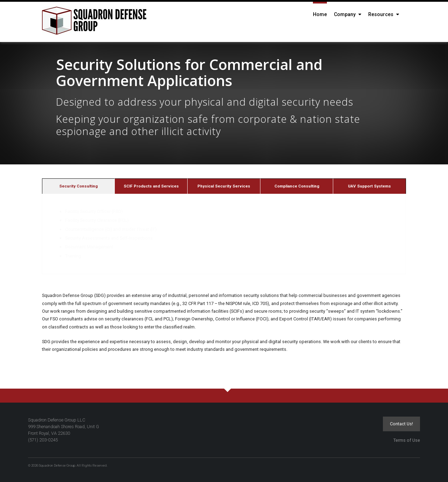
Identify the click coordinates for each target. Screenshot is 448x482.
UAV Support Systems (369, 186)
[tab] (78, 186)
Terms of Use (407, 440)
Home (320, 14)
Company (348, 14)
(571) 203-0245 (43, 440)
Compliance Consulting (297, 186)
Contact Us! (401, 424)
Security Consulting (78, 186)
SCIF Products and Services (151, 186)
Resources (384, 14)
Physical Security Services (224, 186)
